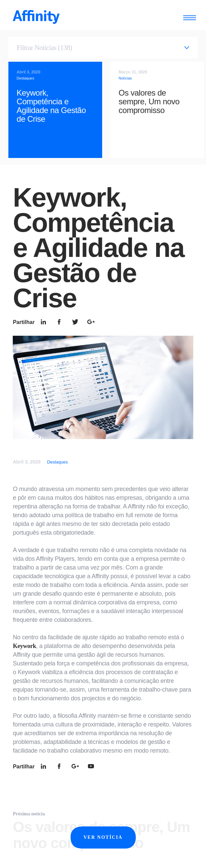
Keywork (24, 646)
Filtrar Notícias (44, 48)
